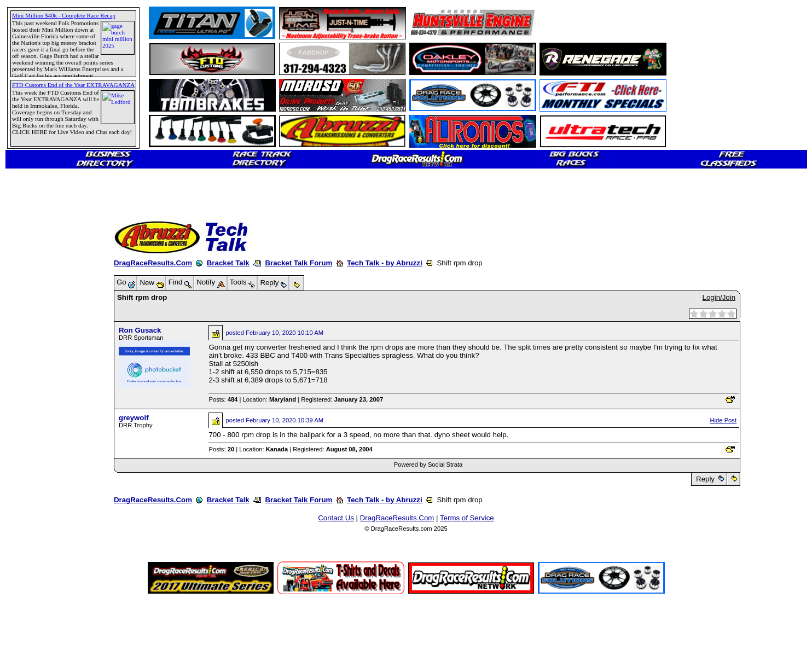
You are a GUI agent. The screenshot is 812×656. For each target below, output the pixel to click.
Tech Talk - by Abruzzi (385, 263)
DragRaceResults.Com (153, 263)
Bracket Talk (228, 263)
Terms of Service (467, 518)
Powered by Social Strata (428, 465)
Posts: (223, 399)
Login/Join (719, 297)
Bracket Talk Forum (298, 263)
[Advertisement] (47, 397)
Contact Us (336, 518)
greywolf (134, 418)
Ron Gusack (140, 330)
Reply (705, 479)
